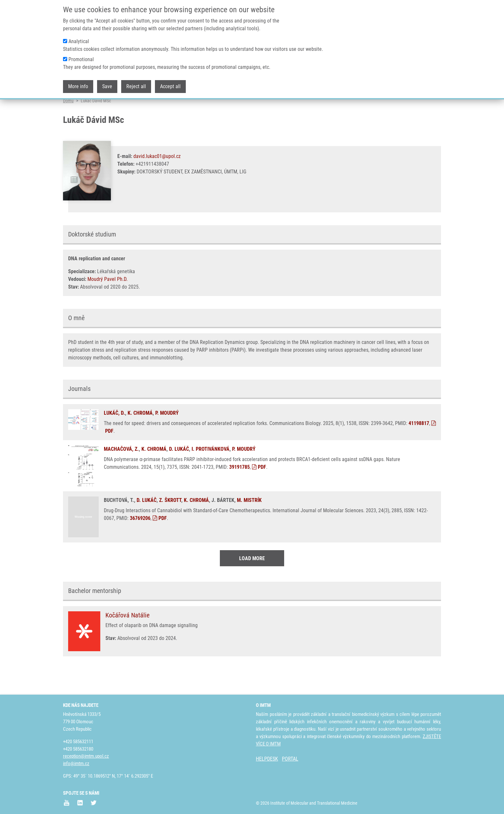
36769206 (140, 541)
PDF (259, 490)
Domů (68, 124)
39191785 (239, 490)
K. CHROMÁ (140, 436)
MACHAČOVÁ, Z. (121, 472)
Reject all (136, 85)
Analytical (79, 40)
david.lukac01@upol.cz (157, 179)
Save (107, 85)
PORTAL (290, 759)
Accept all (170, 85)
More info (78, 85)
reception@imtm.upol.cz (86, 756)
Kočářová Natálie (127, 638)
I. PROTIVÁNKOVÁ (211, 472)
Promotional (81, 58)
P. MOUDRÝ (167, 436)
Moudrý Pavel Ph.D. (108, 302)
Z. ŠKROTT (170, 523)
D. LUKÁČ (179, 472)
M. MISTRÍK (249, 523)
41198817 (419, 446)
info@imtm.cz (76, 763)
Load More (252, 581)
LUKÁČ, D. (114, 436)
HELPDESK (267, 759)
